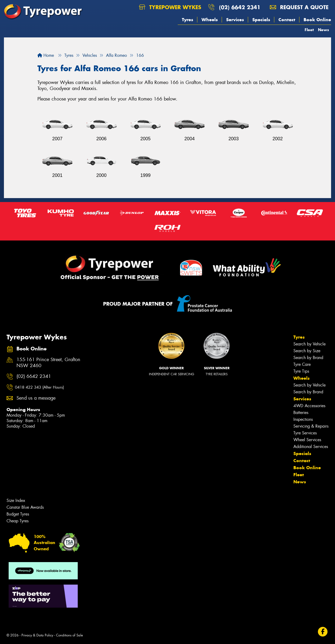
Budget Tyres (18, 514)
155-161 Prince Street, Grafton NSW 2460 (48, 363)
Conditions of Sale (69, 635)
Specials (261, 20)
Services (235, 20)
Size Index (16, 500)
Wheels (210, 20)
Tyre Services (305, 433)
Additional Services (311, 447)
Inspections (303, 419)
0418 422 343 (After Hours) (39, 387)
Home (46, 55)
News (323, 30)
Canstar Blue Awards (25, 507)
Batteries (301, 413)
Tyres (188, 20)
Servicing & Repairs (311, 426)
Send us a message (36, 398)
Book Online (317, 20)
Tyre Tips (301, 371)
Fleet (309, 30)
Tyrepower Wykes (170, 7)
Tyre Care (302, 364)
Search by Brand (308, 358)
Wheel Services (307, 440)
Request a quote (299, 7)
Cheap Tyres (18, 521)
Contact (287, 20)
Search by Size (307, 351)
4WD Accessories (309, 406)
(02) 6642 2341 (240, 7)
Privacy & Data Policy (37, 635)
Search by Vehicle (309, 344)
